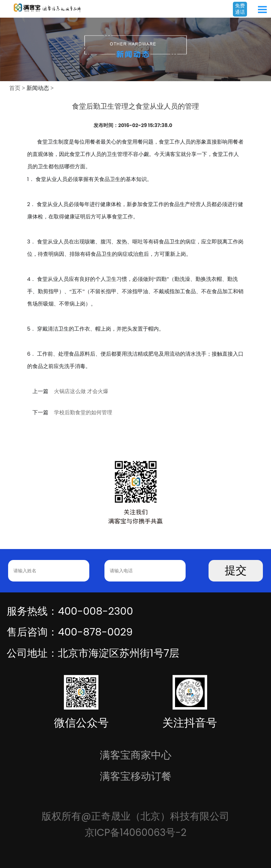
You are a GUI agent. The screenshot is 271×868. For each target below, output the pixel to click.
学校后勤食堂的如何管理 (83, 412)
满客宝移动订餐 (136, 776)
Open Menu (262, 10)
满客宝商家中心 (136, 755)
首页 (15, 88)
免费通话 (240, 9)
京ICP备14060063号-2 (136, 833)
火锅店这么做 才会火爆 (81, 391)
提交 (236, 570)
